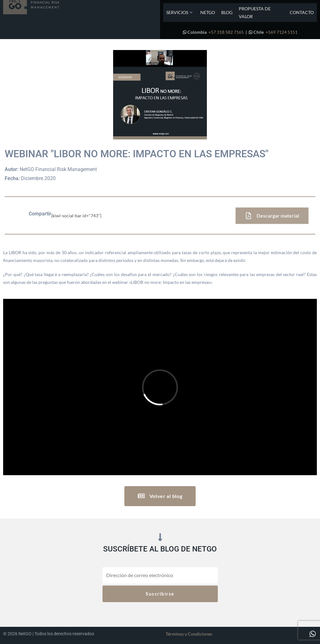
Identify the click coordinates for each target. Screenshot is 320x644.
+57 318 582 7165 (226, 32)
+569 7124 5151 (282, 32)
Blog (227, 12)
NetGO (208, 12)
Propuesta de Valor (255, 13)
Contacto (302, 12)
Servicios (179, 12)
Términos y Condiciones (189, 634)
